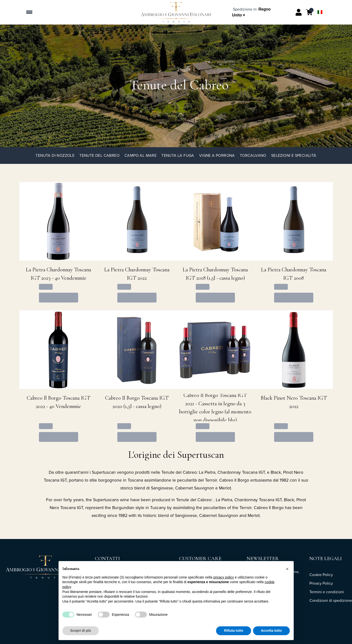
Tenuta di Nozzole (55, 155)
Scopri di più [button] (81, 631)
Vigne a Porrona (217, 155)
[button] (287, 569)
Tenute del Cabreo (99, 155)
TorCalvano (253, 155)
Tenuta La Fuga (178, 155)
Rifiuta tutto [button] (234, 631)
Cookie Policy (321, 575)
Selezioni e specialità (294, 155)
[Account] (299, 12)
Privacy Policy (321, 583)
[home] (176, 12)
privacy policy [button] (224, 577)
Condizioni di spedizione (331, 600)
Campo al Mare (140, 155)
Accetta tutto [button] (271, 631)
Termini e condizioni (327, 592)
